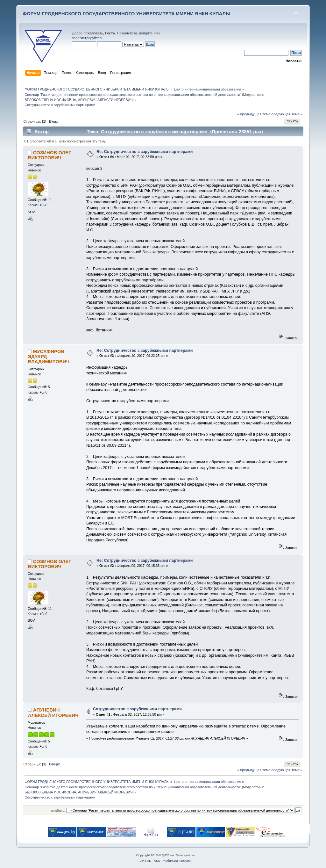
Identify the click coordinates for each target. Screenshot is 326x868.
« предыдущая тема (254, 114)
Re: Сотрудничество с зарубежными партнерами (145, 152)
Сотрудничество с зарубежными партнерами (137, 709)
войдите (146, 33)
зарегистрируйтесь (88, 38)
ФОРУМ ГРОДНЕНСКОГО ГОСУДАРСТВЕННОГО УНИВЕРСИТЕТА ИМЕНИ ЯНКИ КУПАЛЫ (127, 14)
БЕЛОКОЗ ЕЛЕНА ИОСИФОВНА (50, 100)
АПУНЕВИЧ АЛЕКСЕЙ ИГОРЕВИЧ (105, 100)
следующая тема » (287, 114)
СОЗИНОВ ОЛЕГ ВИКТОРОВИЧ (50, 155)
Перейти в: (57, 810)
